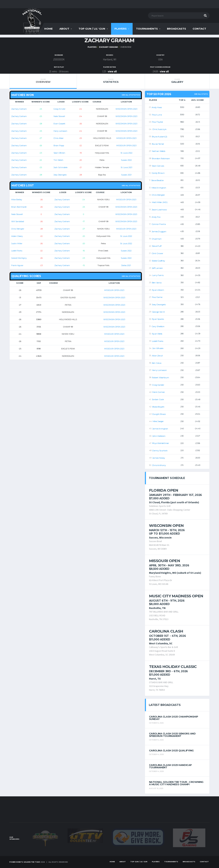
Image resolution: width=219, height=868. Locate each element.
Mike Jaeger (158, 421)
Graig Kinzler (59, 109)
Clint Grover (157, 253)
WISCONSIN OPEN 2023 (126, 109)
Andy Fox (156, 217)
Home (49, 29)
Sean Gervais (158, 166)
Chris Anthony (159, 465)
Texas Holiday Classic (173, 667)
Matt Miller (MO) (160, 202)
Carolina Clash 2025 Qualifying (171, 751)
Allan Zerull (157, 356)
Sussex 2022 (126, 160)
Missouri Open (165, 561)
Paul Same (157, 297)
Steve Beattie (157, 180)
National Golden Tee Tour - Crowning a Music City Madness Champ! (176, 783)
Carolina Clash (166, 631)
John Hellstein (159, 436)
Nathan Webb (159, 151)
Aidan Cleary (17, 236)
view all (112, 71)
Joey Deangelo (60, 175)
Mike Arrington (159, 188)
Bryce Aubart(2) (160, 137)
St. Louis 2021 (126, 167)
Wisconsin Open (166, 526)
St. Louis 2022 (126, 153)
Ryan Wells (157, 334)
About (64, 29)
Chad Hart (157, 239)
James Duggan (159, 231)
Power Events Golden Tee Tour (25, 862)
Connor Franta (159, 224)
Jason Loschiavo (159, 210)
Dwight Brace (159, 414)
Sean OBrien (59, 153)
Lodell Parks (17, 251)
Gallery (177, 81)
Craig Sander (158, 385)
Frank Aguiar (17, 265)
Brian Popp (59, 146)
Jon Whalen (158, 348)
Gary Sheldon (158, 326)
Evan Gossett (59, 124)
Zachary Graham (108, 47)
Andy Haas (157, 107)
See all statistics (131, 95)
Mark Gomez (159, 392)
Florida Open (164, 490)
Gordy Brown (158, 173)
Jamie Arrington (160, 429)
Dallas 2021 (126, 265)
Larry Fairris (158, 275)
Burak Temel (158, 144)
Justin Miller (17, 244)
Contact (199, 29)
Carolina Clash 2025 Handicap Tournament (170, 766)
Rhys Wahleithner (161, 443)
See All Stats (201, 94)
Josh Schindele (60, 167)
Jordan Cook (158, 399)
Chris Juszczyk (159, 129)
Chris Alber (59, 138)
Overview (43, 81)
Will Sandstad (18, 221)
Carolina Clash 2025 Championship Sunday (174, 718)
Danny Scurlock (160, 451)
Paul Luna (157, 115)
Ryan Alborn (158, 290)
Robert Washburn (160, 377)
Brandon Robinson (161, 158)
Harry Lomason (60, 131)
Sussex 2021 (126, 175)
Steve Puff (157, 246)
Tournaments (147, 29)
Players (121, 29)
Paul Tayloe (157, 122)
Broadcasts (176, 29)
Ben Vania (157, 283)
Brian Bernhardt (19, 207)
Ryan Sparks (158, 319)
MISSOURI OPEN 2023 (126, 138)
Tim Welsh (58, 160)
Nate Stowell (59, 116)
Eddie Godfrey (159, 261)
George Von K (158, 312)
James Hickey (159, 458)
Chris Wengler (18, 229)
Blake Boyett (158, 407)
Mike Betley (17, 200)
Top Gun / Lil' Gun (92, 29)
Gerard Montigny (19, 258)
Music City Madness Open (176, 596)
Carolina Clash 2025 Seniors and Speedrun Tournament (172, 735)
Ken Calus (157, 363)
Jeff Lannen (157, 268)
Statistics (111, 81)
